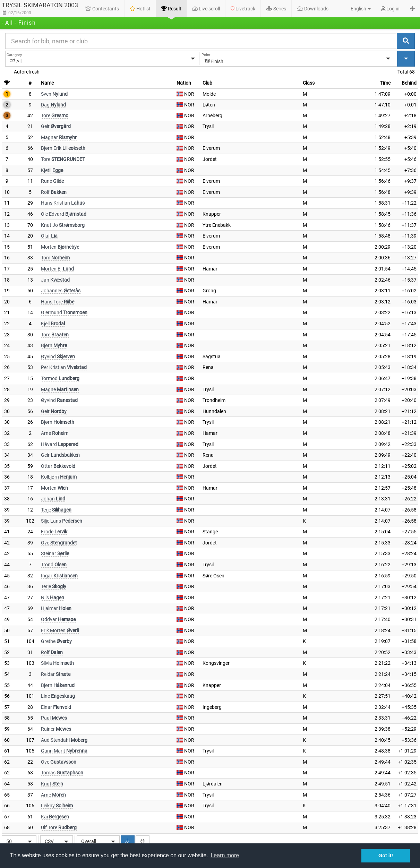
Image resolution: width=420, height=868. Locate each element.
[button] (357, 9)
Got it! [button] (386, 856)
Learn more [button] (225, 855)
